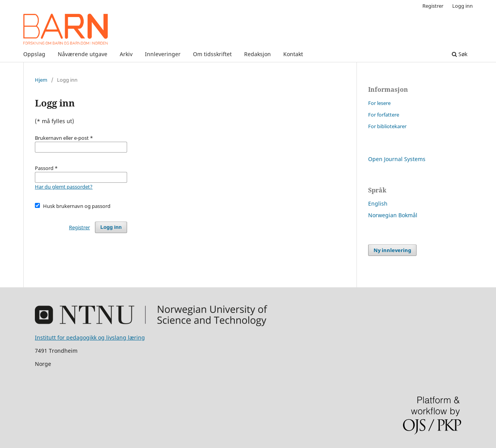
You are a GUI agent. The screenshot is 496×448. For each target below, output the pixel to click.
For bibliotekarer (387, 126)
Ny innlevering (392, 250)
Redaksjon (257, 54)
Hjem (41, 80)
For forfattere (384, 115)
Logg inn (462, 6)
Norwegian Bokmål (393, 215)
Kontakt (293, 54)
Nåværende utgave (83, 54)
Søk (460, 54)
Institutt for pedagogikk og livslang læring (90, 337)
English (378, 203)
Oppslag (34, 54)
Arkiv (126, 54)
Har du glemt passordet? (64, 187)
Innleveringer (163, 54)
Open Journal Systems (397, 159)
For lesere (379, 103)
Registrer (433, 6)
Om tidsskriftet (212, 54)
